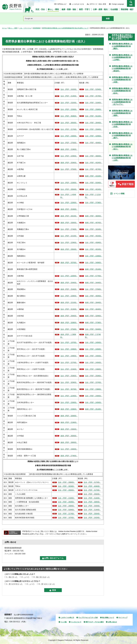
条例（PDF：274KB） (69, 456)
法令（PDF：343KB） (92, 506)
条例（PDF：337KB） (69, 263)
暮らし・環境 (13, 28)
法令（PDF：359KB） (69, 116)
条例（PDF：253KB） (69, 209)
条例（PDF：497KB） (94, 223)
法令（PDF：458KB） (94, 243)
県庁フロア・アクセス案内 (95, 622)
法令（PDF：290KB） (67, 490)
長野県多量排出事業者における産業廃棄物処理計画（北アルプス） (122, 102)
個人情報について (108, 618)
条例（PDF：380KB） (94, 216)
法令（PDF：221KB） (69, 236)
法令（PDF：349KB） (94, 263)
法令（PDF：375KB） (69, 169)
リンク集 (64, 622)
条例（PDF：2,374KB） (93, 336)
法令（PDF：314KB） (92, 498)
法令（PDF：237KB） (94, 382)
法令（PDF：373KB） (94, 203)
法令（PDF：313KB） (69, 309)
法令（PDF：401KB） (94, 189)
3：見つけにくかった (47, 584)
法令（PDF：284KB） (94, 123)
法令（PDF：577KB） (94, 276)
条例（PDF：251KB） (94, 269)
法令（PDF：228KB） (94, 256)
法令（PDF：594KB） (94, 329)
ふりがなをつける (78, 4)
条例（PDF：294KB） (69, 316)
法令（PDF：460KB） (94, 296)
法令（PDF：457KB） (94, 169)
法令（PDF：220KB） (69, 109)
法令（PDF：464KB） (94, 309)
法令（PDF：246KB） (94, 369)
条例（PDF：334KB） (69, 283)
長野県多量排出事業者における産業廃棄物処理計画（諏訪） (122, 46)
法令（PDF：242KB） (69, 89)
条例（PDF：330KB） (69, 223)
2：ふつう (26, 577)
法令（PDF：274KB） (69, 229)
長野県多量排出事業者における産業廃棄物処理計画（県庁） (122, 136)
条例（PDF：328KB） (69, 323)
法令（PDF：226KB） (69, 402)
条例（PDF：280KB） (69, 442)
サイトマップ (123, 618)
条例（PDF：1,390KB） (68, 336)
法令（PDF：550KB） (94, 183)
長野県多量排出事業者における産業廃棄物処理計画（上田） (122, 158)
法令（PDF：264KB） (67, 502)
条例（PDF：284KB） (94, 303)
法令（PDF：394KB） (92, 502)
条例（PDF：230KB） (69, 429)
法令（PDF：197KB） (69, 343)
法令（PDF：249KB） (69, 349)
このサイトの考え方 (67, 618)
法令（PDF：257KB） (94, 96)
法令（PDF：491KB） (94, 236)
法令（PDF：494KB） (94, 143)
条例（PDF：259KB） (69, 163)
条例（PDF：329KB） (94, 316)
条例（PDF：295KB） (69, 249)
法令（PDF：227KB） (69, 363)
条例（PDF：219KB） (69, 149)
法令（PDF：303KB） (67, 486)
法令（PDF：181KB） (94, 229)
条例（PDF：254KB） (69, 289)
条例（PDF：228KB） (69, 409)
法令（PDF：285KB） (69, 189)
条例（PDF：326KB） (69, 416)
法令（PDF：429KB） (94, 136)
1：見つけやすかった (14, 584)
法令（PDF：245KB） (94, 343)
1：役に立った (12, 577)
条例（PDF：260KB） (69, 436)
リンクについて (76, 622)
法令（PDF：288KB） (67, 482)
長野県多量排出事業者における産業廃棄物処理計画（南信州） (122, 69)
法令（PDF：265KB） (69, 123)
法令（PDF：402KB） (94, 163)
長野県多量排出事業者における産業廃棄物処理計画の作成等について (65, 28)
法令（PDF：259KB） (69, 376)
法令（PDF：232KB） (69, 103)
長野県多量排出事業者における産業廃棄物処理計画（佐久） (122, 147)
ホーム (4, 28)
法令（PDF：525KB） (94, 89)
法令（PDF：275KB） (69, 143)
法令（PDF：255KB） (92, 494)
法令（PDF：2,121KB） (93, 196)
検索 (131, 5)
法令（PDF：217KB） (69, 129)
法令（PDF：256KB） (94, 129)
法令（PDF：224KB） (69, 369)
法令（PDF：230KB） (69, 136)
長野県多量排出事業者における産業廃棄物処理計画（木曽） (122, 80)
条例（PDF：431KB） (94, 176)
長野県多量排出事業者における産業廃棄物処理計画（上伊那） (122, 57)
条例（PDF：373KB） (94, 323)
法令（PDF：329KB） (69, 382)
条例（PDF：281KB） (69, 216)
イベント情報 (120, 194)
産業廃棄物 (36, 28)
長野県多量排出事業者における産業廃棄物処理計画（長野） (122, 113)
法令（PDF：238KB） (94, 389)
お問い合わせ (112, 622)
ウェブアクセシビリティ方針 (88, 618)
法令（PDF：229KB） (69, 156)
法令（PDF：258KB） (94, 109)
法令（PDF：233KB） (69, 183)
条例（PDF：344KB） (94, 283)
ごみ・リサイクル (25, 28)
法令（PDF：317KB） (92, 482)
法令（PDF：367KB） (69, 389)
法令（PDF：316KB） (94, 103)
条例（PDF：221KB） (69, 303)
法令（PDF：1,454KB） (68, 196)
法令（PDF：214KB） (69, 96)
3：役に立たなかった (42, 577)
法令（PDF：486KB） (94, 156)
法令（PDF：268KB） (67, 506)
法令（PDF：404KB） (92, 486)
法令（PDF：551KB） (94, 116)
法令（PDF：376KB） (94, 289)
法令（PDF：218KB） (67, 498)
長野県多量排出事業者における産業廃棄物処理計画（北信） (122, 124)
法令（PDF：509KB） (67, 510)
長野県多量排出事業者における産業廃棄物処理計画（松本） (122, 91)
